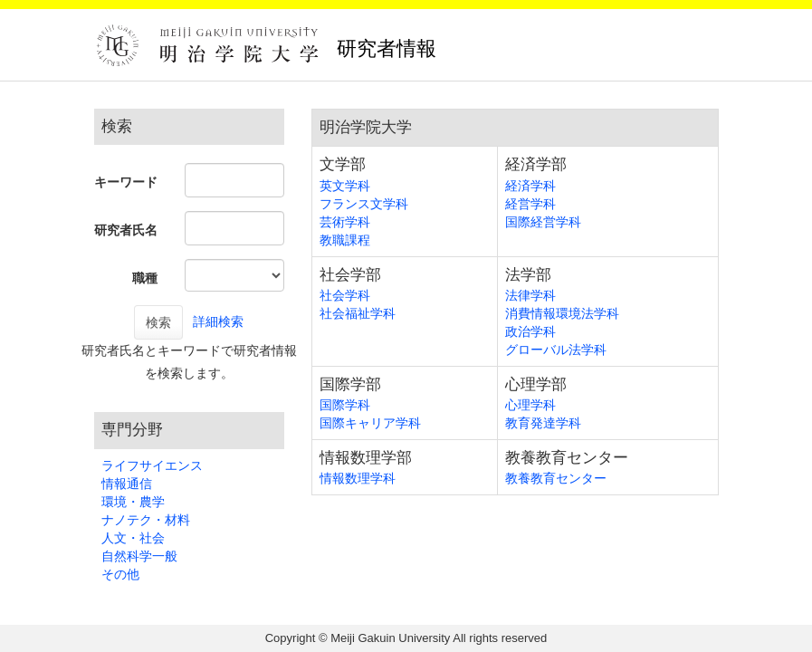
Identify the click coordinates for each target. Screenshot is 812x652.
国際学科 (345, 405)
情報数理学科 (358, 478)
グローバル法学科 (556, 350)
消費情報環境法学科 (562, 313)
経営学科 (530, 204)
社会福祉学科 (358, 313)
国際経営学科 (543, 222)
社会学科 (345, 295)
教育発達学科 (543, 423)
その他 (120, 574)
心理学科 (530, 405)
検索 (158, 322)
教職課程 (345, 240)
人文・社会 (133, 538)
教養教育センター (556, 478)
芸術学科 (345, 222)
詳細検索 (218, 321)
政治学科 (530, 331)
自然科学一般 (139, 556)
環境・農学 (133, 502)
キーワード (126, 182)
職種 (145, 278)
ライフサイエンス (152, 465)
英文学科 (345, 186)
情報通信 (127, 484)
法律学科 (530, 295)
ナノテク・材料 (146, 520)
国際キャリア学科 (370, 423)
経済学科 (530, 186)
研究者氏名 (126, 230)
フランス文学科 (364, 204)
